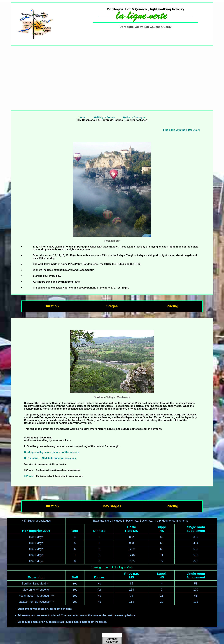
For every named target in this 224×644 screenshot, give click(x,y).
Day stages (112, 506)
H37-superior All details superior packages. (50, 458)
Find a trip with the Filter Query (182, 130)
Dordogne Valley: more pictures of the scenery (52, 452)
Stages (112, 306)
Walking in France (104, 117)
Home (82, 117)
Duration (52, 306)
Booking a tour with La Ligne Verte (112, 567)
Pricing (172, 306)
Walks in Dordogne (134, 117)
